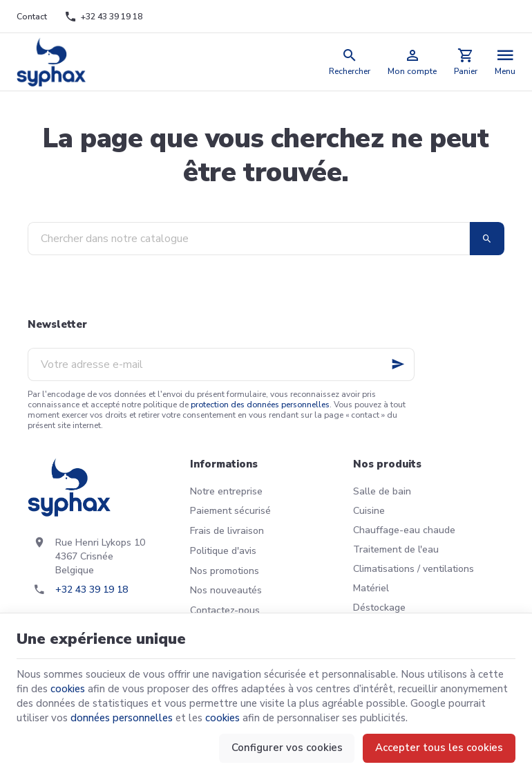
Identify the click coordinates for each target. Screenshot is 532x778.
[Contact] (32, 17)
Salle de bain (382, 491)
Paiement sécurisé (230, 511)
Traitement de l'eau (396, 549)
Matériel (371, 588)
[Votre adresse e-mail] (221, 364)
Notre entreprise (226, 491)
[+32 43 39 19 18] (103, 17)
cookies (68, 689)
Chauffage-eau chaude (404, 530)
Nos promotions (225, 571)
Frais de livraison (227, 531)
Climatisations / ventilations (414, 569)
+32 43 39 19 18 (92, 590)
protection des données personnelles (260, 405)
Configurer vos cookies (287, 748)
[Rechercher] (350, 62)
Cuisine (369, 511)
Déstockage (379, 608)
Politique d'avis (223, 551)
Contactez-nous (225, 610)
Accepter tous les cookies (439, 748)
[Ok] (398, 364)
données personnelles (122, 718)
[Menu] (505, 62)
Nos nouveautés (226, 590)
